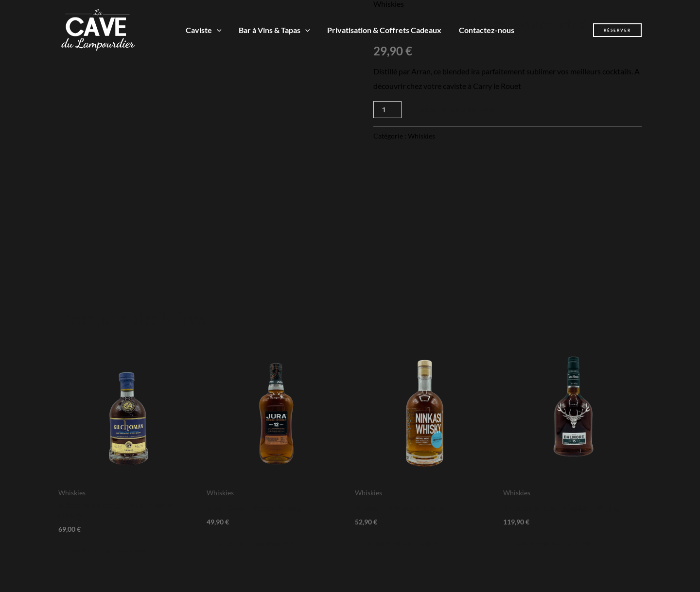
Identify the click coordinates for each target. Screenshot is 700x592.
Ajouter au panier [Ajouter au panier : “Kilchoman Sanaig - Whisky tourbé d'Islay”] (109, 551)
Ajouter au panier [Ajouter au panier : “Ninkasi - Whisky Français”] (405, 544)
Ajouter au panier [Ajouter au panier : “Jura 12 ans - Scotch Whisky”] (257, 544)
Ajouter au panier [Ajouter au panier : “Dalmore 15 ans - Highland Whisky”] (553, 544)
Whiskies (421, 136)
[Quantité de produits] (387, 110)
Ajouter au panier (458, 110)
